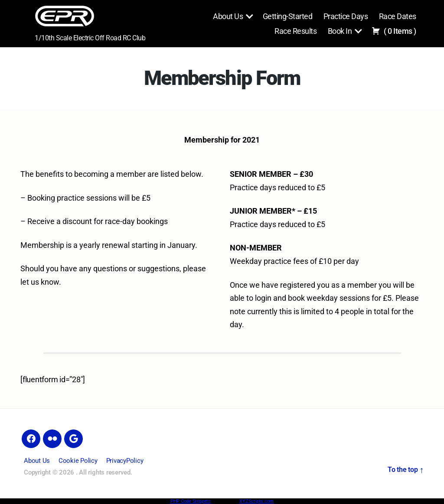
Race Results (295, 31)
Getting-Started (288, 16)
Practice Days (346, 16)
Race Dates (398, 16)
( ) (394, 31)
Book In (340, 31)
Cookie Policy (78, 461)
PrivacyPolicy (125, 461)
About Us (228, 16)
